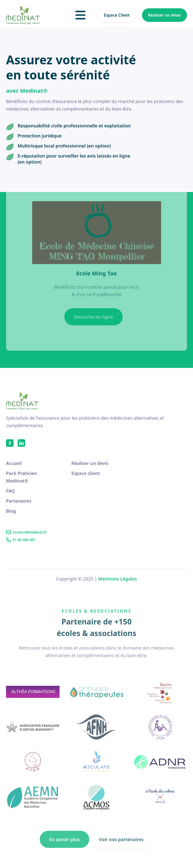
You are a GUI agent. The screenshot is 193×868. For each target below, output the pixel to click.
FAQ (10, 491)
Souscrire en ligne (93, 324)
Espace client (86, 473)
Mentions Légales (118, 579)
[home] (23, 15)
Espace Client (117, 15)
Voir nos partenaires (121, 846)
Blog (11, 511)
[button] (80, 15)
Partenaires (19, 501)
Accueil (14, 463)
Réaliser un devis (164, 15)
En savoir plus (64, 846)
